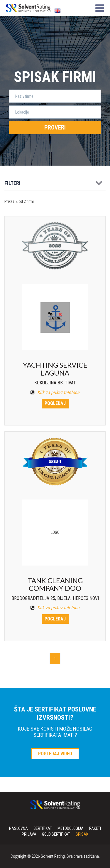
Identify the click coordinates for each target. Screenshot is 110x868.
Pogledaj (55, 403)
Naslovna (18, 828)
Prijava (29, 834)
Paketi (95, 828)
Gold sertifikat (56, 834)
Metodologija (71, 828)
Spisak (82, 834)
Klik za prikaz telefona (55, 392)
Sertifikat (43, 828)
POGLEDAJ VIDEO (55, 754)
